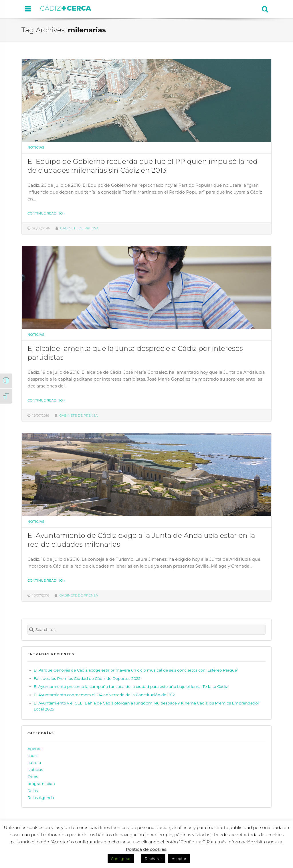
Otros (33, 777)
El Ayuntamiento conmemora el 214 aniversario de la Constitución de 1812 (104, 695)
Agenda (35, 749)
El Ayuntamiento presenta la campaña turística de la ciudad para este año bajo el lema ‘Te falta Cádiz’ (131, 686)
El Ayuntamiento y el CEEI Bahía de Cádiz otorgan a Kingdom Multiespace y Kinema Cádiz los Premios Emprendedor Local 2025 (146, 706)
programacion (41, 784)
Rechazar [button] (153, 859)
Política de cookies (146, 849)
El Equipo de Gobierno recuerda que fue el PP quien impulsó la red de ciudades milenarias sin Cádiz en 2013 (142, 166)
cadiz (32, 755)
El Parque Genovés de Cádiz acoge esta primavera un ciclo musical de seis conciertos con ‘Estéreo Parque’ (136, 670)
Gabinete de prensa (79, 228)
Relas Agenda (41, 798)
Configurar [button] (121, 859)
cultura (34, 763)
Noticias (36, 147)
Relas (33, 791)
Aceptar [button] (179, 859)
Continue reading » (46, 213)
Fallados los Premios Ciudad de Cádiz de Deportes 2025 (87, 678)
